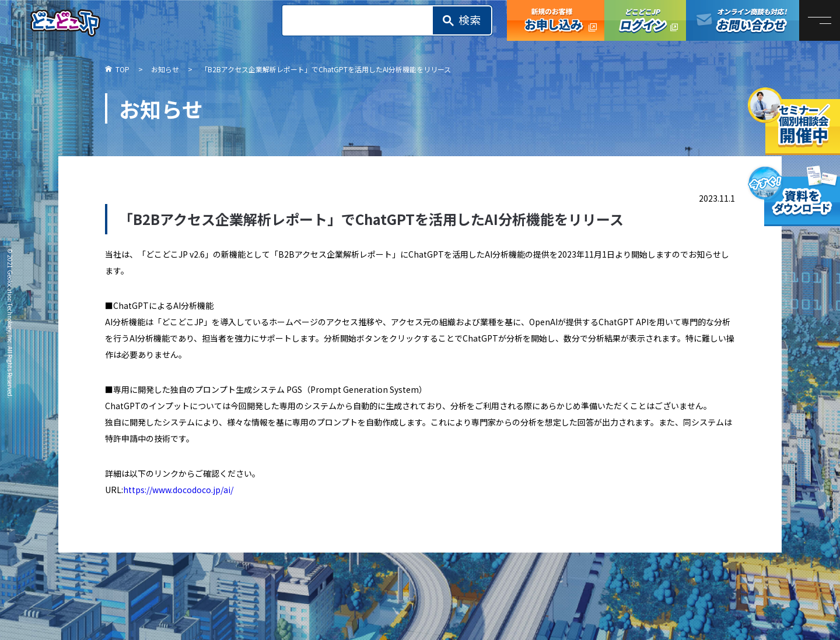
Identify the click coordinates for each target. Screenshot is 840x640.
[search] (361, 20)
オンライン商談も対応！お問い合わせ (743, 20)
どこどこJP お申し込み (556, 20)
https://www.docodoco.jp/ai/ (178, 490)
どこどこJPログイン (645, 20)
